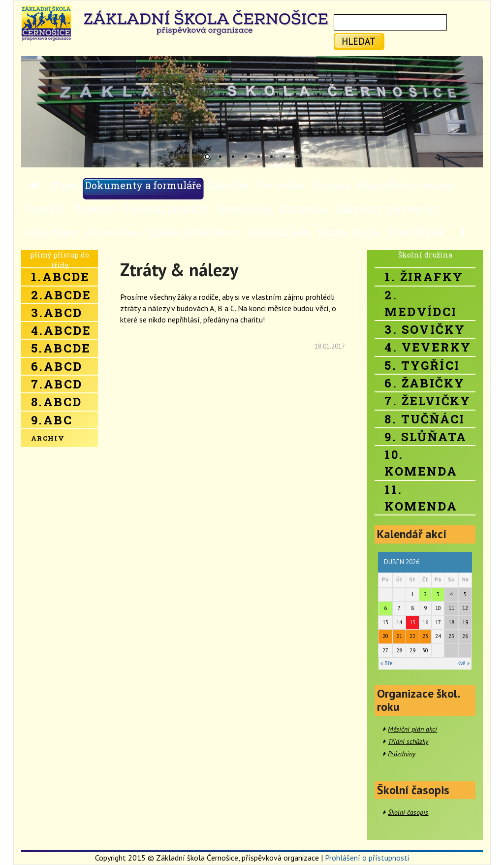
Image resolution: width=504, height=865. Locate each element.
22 (412, 636)
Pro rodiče (281, 185)
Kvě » (463, 663)
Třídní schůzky (408, 741)
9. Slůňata (425, 437)
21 (399, 636)
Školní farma (349, 232)
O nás (64, 185)
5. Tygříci (422, 365)
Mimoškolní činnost (406, 185)
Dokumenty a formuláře (143, 185)
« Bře (387, 663)
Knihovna (304, 209)
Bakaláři (229, 185)
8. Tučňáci (425, 419)
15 (412, 622)
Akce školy (51, 232)
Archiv (48, 438)
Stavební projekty (165, 209)
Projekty (45, 209)
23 (425, 636)
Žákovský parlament (386, 209)
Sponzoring (244, 209)
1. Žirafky (424, 277)
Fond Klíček (417, 232)
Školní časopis (408, 812)
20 (385, 636)
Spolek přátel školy (194, 232)
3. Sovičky (425, 329)
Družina (331, 185)
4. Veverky (428, 347)
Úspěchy (94, 209)
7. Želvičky (427, 401)
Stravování (113, 232)
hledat (359, 41)
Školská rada (279, 232)
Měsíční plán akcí (412, 729)
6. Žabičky (425, 383)
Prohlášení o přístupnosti (367, 858)
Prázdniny (402, 754)
